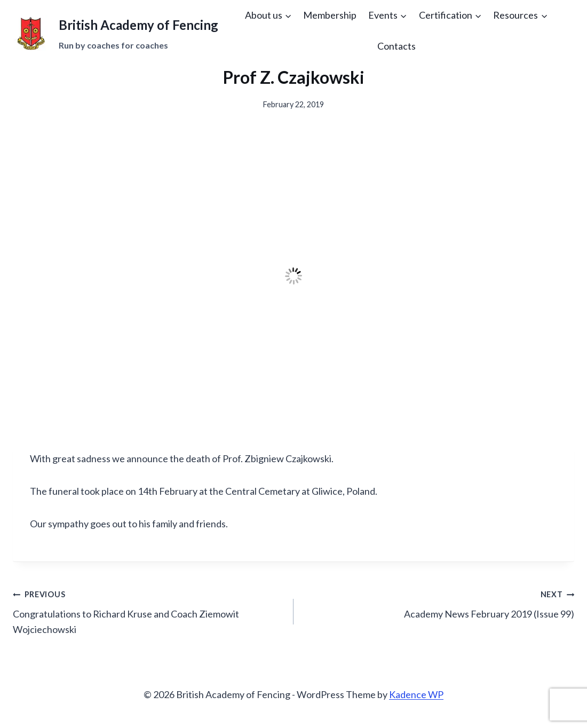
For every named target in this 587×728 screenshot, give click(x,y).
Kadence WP (416, 694)
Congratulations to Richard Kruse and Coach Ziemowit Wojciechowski (148, 611)
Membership (330, 15)
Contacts (396, 46)
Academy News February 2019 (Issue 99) (439, 603)
